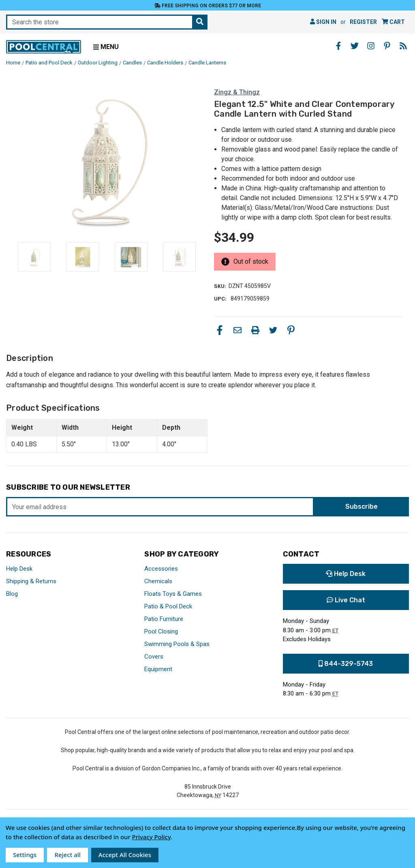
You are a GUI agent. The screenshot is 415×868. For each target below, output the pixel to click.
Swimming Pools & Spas (177, 644)
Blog (12, 594)
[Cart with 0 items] (393, 22)
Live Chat (346, 600)
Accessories (161, 569)
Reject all (67, 855)
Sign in (323, 22)
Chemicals (158, 581)
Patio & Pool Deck (168, 606)
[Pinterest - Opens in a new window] (387, 46)
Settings (25, 855)
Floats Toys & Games (173, 594)
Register (363, 22)
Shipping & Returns (31, 581)
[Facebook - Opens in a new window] (338, 46)
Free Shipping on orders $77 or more (208, 6)
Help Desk (19, 569)
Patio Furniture (164, 619)
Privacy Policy (152, 837)
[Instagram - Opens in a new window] (371, 46)
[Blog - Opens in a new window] (403, 46)
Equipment (158, 669)
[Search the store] (200, 22)
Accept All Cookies (125, 855)
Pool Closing (161, 631)
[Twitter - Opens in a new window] (355, 46)
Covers (154, 657)
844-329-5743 (346, 664)
